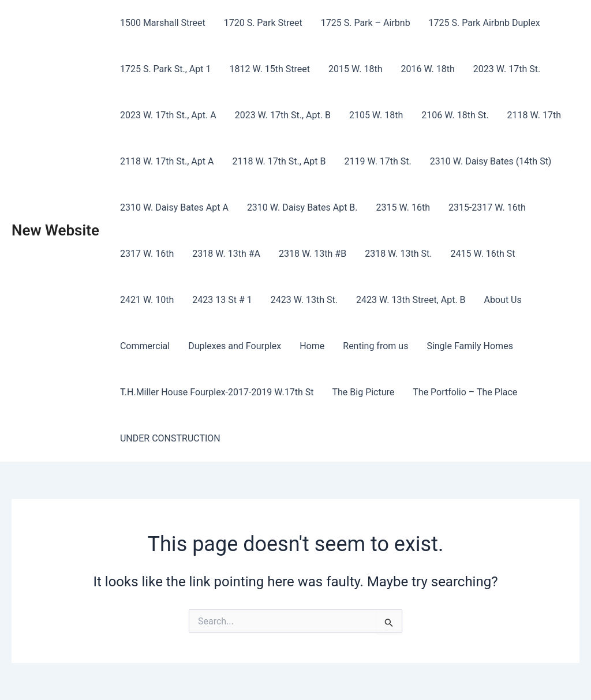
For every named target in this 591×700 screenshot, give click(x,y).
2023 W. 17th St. (507, 69)
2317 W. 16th (147, 254)
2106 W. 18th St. (455, 115)
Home (312, 346)
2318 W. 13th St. (398, 254)
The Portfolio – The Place (465, 392)
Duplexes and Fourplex (235, 346)
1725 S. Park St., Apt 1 (166, 69)
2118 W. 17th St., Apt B (279, 161)
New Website (55, 230)
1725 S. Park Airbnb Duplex (485, 23)
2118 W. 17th (534, 115)
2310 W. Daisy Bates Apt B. (302, 207)
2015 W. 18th (355, 69)
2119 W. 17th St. (377, 161)
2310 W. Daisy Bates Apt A (174, 207)
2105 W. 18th (376, 115)
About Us (503, 300)
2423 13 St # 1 (222, 300)
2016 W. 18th (427, 69)
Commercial (145, 346)
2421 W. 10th (147, 300)
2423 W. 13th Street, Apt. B (411, 300)
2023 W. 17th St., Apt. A (168, 115)
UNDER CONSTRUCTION (170, 438)
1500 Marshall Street (163, 23)
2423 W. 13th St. (304, 300)
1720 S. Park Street (263, 23)
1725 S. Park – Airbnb (366, 23)
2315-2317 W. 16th (487, 207)
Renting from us (375, 346)
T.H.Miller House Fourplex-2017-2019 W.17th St (217, 392)
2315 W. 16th (403, 207)
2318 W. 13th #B (313, 254)
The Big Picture (364, 392)
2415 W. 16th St (482, 254)
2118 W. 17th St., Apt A (167, 161)
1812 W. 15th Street (270, 69)
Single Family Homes (470, 346)
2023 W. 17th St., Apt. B (283, 115)
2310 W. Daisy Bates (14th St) (491, 161)
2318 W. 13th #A (226, 254)
